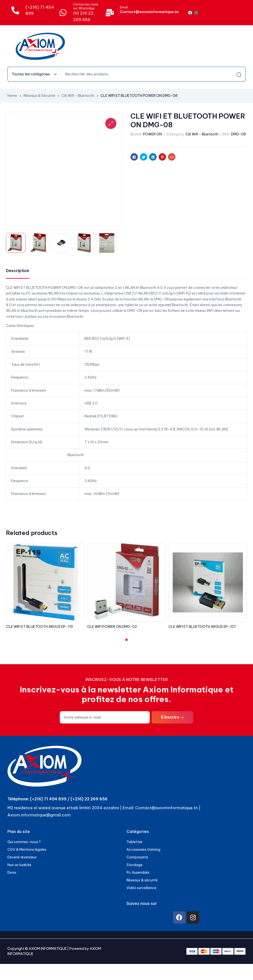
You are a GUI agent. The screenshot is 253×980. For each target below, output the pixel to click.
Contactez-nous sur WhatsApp (86, 6)
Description (18, 271)
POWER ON (152, 134)
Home (12, 96)
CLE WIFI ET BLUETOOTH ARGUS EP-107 (202, 627)
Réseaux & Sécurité (39, 96)
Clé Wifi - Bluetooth (78, 96)
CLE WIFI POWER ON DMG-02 (112, 627)
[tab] (18, 271)
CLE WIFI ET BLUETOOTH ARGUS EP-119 (40, 627)
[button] (126, 640)
